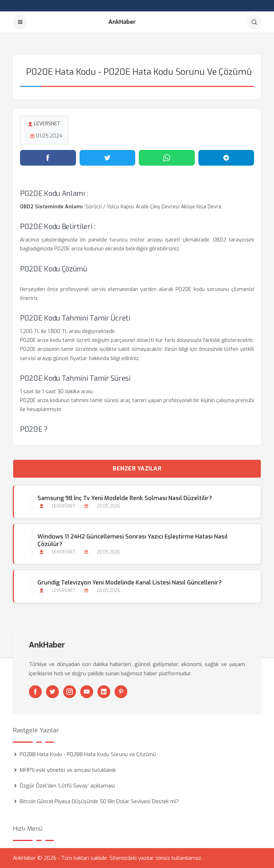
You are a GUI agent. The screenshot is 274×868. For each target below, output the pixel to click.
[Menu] (20, 22)
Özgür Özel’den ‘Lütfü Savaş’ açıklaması (67, 786)
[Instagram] (70, 692)
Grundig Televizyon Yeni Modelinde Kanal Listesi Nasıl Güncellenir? (130, 583)
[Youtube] (87, 692)
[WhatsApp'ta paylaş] (167, 158)
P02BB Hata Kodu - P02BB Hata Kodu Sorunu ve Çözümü (88, 754)
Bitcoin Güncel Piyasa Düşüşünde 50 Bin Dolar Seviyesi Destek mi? (99, 801)
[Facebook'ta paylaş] (48, 158)
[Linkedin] (104, 692)
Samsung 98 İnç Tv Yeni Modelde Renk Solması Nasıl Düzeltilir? (125, 498)
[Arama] (254, 22)
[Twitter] (52, 692)
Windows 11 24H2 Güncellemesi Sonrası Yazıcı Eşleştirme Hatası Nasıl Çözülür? (133, 540)
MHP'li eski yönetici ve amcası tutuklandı (68, 770)
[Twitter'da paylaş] (108, 158)
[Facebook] (35, 692)
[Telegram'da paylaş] (226, 158)
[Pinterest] (121, 692)
